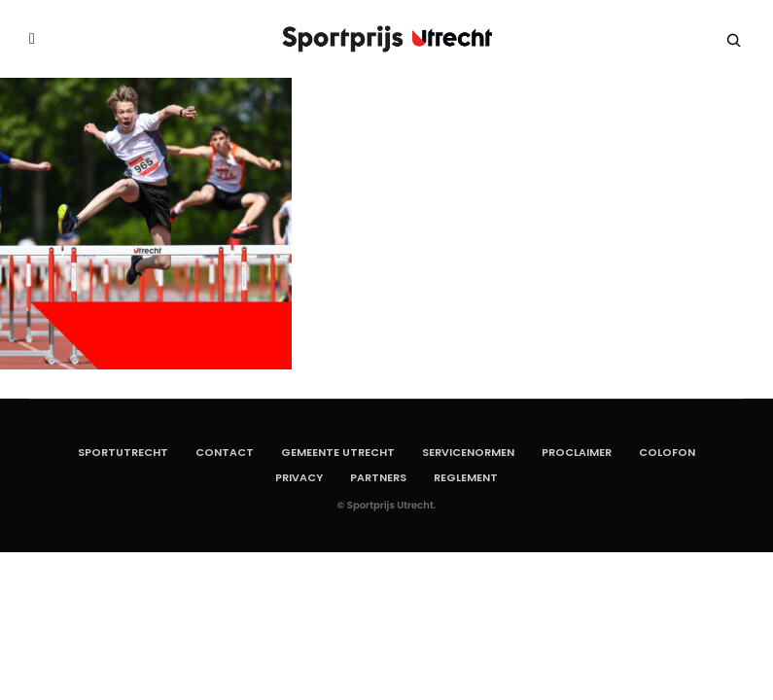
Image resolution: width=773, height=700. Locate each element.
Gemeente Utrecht (338, 452)
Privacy (299, 477)
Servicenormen (468, 452)
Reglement (466, 477)
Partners (378, 477)
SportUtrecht (123, 452)
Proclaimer (577, 452)
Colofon (667, 452)
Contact (225, 452)
